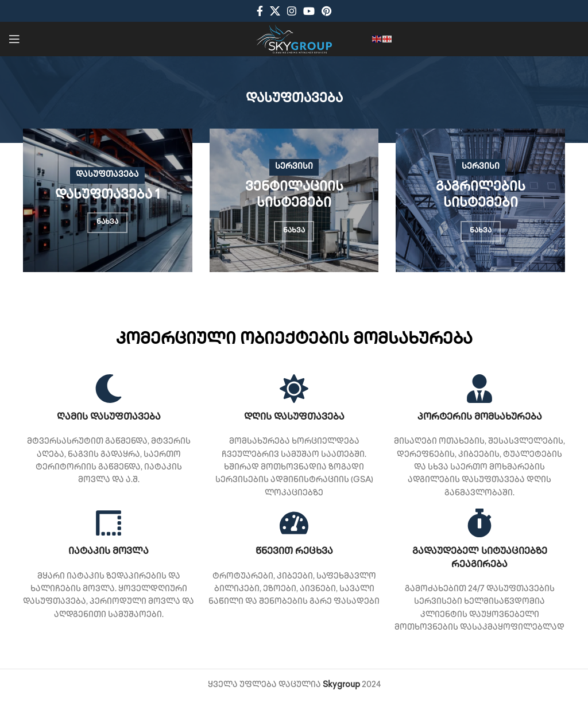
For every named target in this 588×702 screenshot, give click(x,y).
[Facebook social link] (260, 11)
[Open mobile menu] (14, 39)
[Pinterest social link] (326, 11)
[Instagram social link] (292, 11)
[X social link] (275, 11)
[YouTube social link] (309, 11)
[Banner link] (108, 200)
